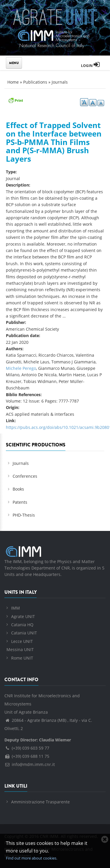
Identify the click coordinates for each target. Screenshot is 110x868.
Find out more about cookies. (32, 858)
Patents (20, 502)
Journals (60, 82)
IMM (16, 608)
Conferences (25, 476)
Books (18, 489)
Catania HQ (22, 625)
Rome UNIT (22, 658)
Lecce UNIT (22, 641)
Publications (35, 82)
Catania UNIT (24, 633)
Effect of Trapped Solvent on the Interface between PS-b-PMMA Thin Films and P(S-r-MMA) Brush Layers (54, 142)
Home (13, 82)
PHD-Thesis (24, 515)
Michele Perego (21, 368)
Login (90, 66)
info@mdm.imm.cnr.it (30, 764)
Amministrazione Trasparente (40, 802)
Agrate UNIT (23, 616)
